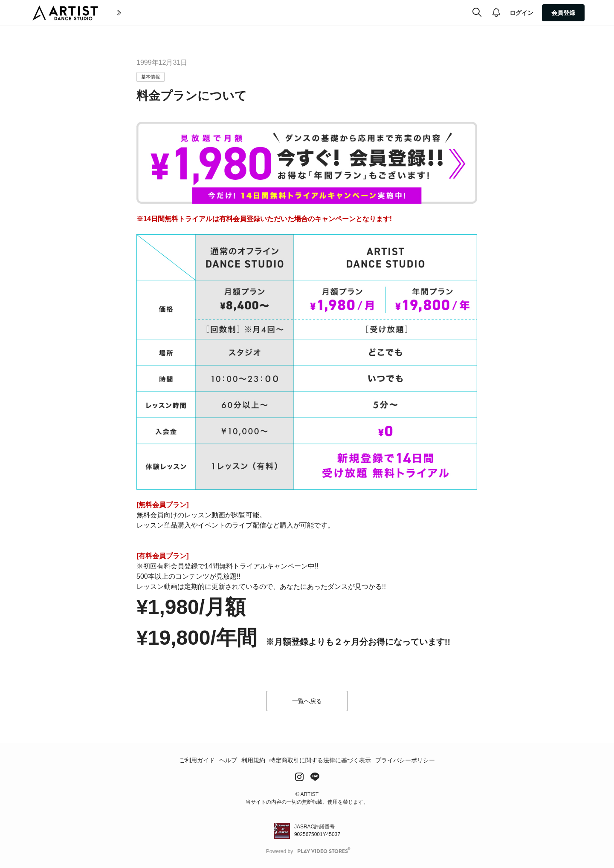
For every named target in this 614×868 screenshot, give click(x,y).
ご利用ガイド (197, 760)
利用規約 (253, 760)
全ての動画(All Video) (235, 13)
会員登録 (563, 13)
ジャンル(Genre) (295, 13)
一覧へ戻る (307, 701)
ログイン (521, 13)
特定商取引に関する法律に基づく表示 (320, 760)
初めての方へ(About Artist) (154, 13)
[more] (329, 13)
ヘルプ (228, 760)
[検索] (477, 13)
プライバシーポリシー (405, 760)
